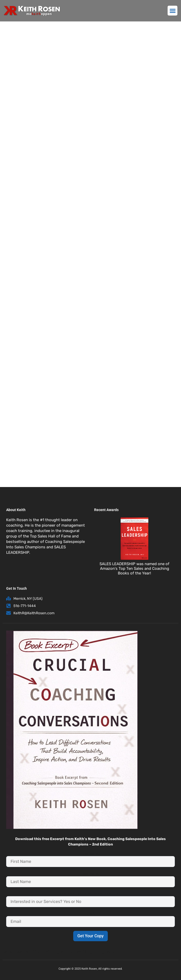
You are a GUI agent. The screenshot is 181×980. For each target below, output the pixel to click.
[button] (172, 11)
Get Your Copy (90, 936)
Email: (90, 914)
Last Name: (91, 874)
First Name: (90, 854)
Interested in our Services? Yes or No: (90, 894)
